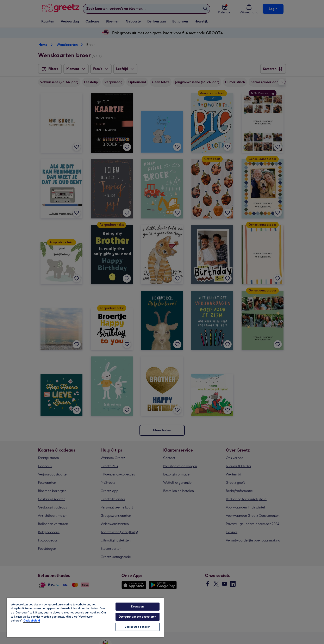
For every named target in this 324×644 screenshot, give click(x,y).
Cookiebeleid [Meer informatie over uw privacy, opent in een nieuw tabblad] (32, 621)
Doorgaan (138, 607)
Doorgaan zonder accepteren (138, 617)
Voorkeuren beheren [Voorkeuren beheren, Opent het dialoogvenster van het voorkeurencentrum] (138, 627)
